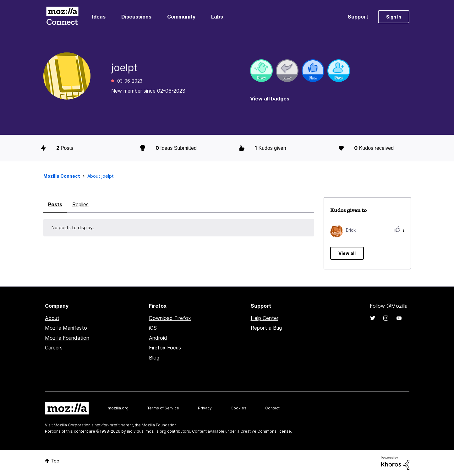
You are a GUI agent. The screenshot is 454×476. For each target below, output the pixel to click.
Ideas (99, 17)
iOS (153, 328)
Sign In (394, 17)
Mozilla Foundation (67, 338)
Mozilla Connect (63, 17)
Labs (217, 17)
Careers (54, 348)
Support (358, 17)
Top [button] (55, 461)
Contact (272, 408)
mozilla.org (118, 408)
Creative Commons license (266, 431)
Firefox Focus (165, 348)
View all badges (270, 99)
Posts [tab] (55, 204)
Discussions (136, 17)
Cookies (238, 408)
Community (181, 17)
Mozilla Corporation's (74, 425)
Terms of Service (163, 408)
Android (158, 338)
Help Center (265, 318)
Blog (154, 358)
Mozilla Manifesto (66, 328)
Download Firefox (170, 318)
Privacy (205, 408)
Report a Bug (266, 328)
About (52, 318)
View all (347, 253)
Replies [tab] (80, 204)
